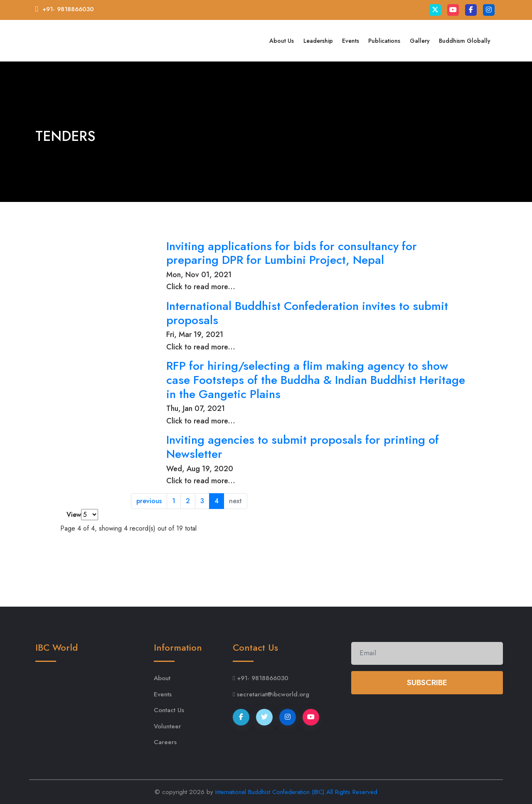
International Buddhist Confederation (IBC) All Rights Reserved (296, 792)
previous (149, 501)
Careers (165, 742)
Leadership (318, 41)
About (162, 678)
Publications (384, 41)
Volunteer (167, 726)
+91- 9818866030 (68, 9)
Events (351, 41)
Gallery (420, 41)
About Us (282, 41)
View (74, 515)
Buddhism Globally (465, 41)
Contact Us (169, 710)
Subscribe (427, 682)
